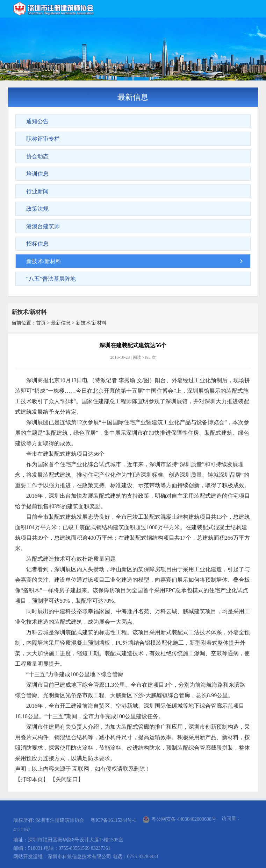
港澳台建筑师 (43, 226)
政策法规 (37, 209)
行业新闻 (37, 191)
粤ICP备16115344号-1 (113, 820)
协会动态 (37, 156)
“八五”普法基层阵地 (51, 279)
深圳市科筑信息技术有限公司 (79, 857)
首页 (41, 323)
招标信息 (37, 244)
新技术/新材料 (44, 261)
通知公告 (37, 121)
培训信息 (37, 174)
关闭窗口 (67, 779)
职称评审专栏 (43, 139)
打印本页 (32, 779)
